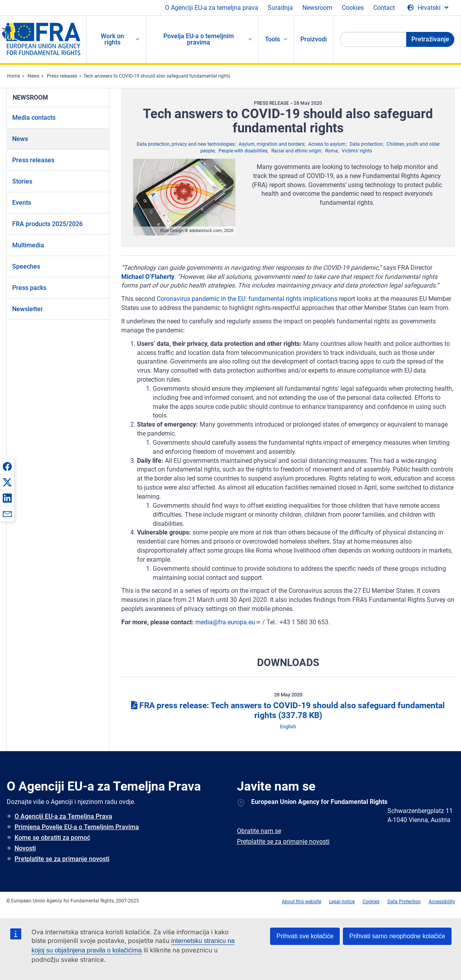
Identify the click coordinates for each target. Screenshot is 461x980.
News (33, 76)
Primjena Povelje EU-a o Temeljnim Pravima (77, 827)
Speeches (26, 266)
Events (22, 203)
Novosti (25, 848)
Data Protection (404, 902)
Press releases (62, 76)
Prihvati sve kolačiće (305, 936)
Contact (384, 8)
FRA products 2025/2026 (47, 224)
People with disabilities (243, 151)
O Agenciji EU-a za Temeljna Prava (63, 816)
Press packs (29, 288)
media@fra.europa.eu (228, 622)
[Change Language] (428, 8)
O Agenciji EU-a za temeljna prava (212, 8)
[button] (7, 466)
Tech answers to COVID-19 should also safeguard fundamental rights (157, 76)
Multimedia (28, 245)
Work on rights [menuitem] (112, 39)
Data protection (366, 144)
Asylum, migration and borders (271, 144)
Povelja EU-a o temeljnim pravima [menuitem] (199, 39)
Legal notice (342, 902)
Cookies (353, 8)
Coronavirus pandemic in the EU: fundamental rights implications (247, 299)
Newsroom (317, 8)
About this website (302, 902)
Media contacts (34, 118)
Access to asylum (327, 144)
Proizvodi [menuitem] (314, 39)
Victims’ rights (357, 151)
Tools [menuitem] (272, 39)
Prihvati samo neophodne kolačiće (397, 936)
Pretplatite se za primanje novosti (62, 859)
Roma (331, 151)
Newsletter (28, 309)
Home (14, 76)
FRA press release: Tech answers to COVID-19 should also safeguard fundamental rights (288, 710)
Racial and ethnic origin (296, 151)
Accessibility (442, 902)
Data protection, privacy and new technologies (186, 144)
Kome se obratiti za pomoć (52, 838)
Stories (22, 181)
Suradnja (280, 8)
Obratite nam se (259, 831)
